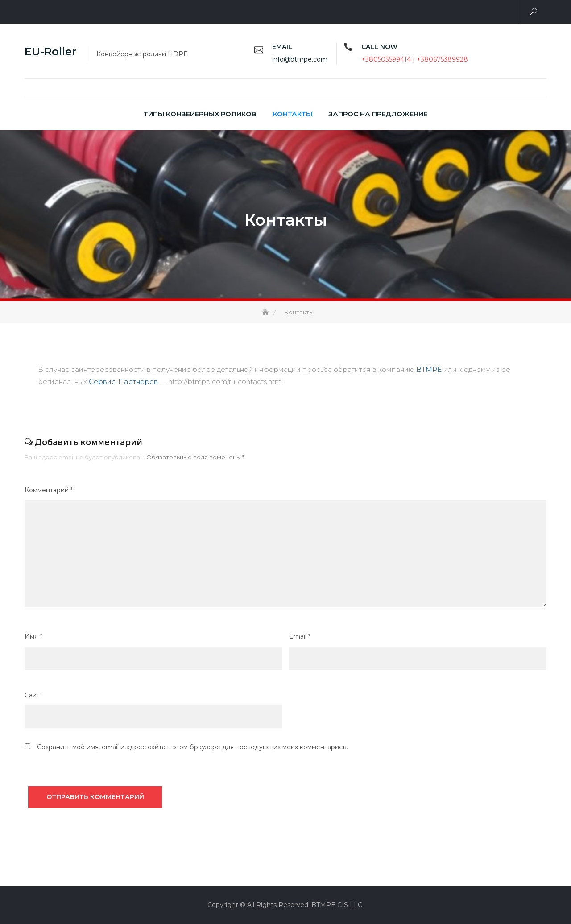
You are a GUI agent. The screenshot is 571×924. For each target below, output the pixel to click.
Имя (33, 636)
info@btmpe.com (300, 59)
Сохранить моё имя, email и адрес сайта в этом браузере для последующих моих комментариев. (192, 747)
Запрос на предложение (378, 114)
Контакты (292, 114)
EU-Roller (50, 52)
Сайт (32, 695)
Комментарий (49, 490)
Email (300, 636)
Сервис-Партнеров (123, 382)
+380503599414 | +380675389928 (415, 59)
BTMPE (429, 369)
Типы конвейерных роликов (200, 114)
